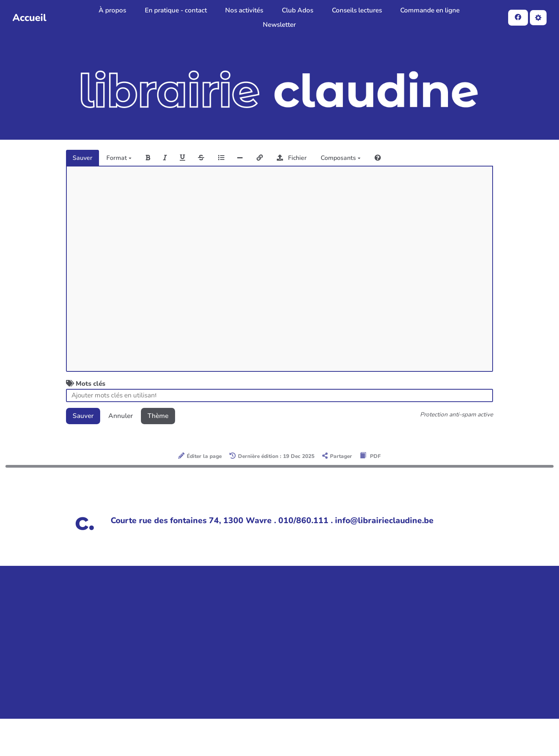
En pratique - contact (176, 10)
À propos (112, 10)
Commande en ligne (430, 10)
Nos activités (244, 10)
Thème (158, 416)
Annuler (121, 416)
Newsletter (279, 25)
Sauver (82, 158)
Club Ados (298, 10)
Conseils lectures (357, 10)
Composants (341, 158)
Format (119, 158)
